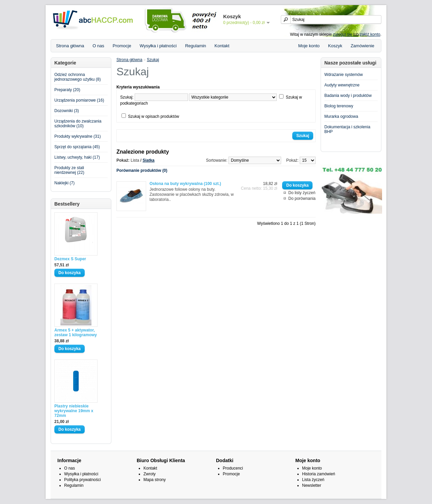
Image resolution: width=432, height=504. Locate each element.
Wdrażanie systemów (344, 75)
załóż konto (370, 34)
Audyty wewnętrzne (342, 85)
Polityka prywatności (83, 480)
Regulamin (195, 46)
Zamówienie (362, 46)
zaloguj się (343, 34)
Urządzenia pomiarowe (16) (79, 100)
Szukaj (153, 60)
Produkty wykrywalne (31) (77, 136)
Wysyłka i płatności (158, 46)
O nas (98, 46)
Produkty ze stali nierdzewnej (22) (69, 170)
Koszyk (335, 46)
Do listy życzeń (302, 193)
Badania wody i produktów (348, 96)
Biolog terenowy (339, 106)
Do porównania (302, 198)
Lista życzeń (313, 480)
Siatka (148, 160)
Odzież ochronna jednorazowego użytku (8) (77, 77)
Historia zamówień (319, 474)
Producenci (233, 468)
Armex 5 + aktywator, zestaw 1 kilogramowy (76, 333)
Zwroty (150, 474)
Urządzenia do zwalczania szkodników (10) (78, 124)
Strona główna (70, 46)
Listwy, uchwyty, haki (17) (77, 157)
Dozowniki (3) (67, 111)
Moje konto (309, 46)
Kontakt (222, 46)
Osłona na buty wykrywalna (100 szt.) (185, 184)
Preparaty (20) (67, 90)
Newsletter (312, 485)
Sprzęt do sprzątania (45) (77, 147)
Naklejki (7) (64, 183)
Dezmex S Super (70, 259)
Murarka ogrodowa (341, 116)
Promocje (122, 46)
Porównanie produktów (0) (142, 170)
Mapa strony (155, 480)
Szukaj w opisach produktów (153, 116)
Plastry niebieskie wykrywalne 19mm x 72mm (74, 411)
